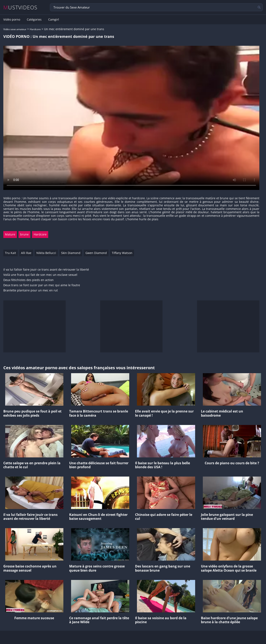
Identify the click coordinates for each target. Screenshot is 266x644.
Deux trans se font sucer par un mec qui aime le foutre (42, 285)
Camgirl (54, 20)
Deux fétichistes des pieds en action (28, 280)
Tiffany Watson (122, 253)
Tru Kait (10, 253)
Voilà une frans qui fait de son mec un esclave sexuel (40, 275)
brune (24, 234)
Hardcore (35, 29)
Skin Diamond (71, 253)
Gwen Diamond (96, 253)
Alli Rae (26, 253)
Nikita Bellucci (46, 253)
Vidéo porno (12, 20)
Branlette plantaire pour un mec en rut (31, 290)
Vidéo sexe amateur (15, 29)
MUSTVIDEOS (20, 7)
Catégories (34, 20)
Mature (10, 234)
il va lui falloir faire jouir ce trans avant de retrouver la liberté (46, 270)
